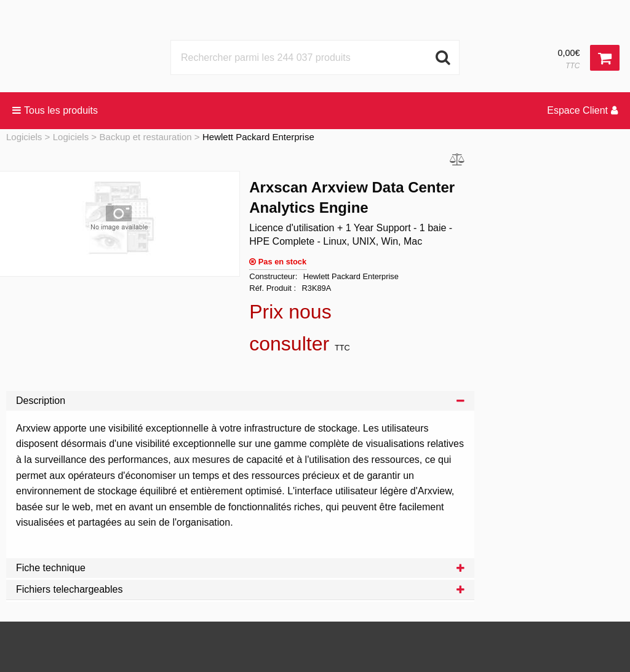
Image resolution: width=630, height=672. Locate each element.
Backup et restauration (146, 137)
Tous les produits (55, 110)
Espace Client (582, 110)
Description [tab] (240, 401)
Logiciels (24, 137)
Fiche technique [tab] (240, 568)
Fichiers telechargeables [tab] (240, 589)
